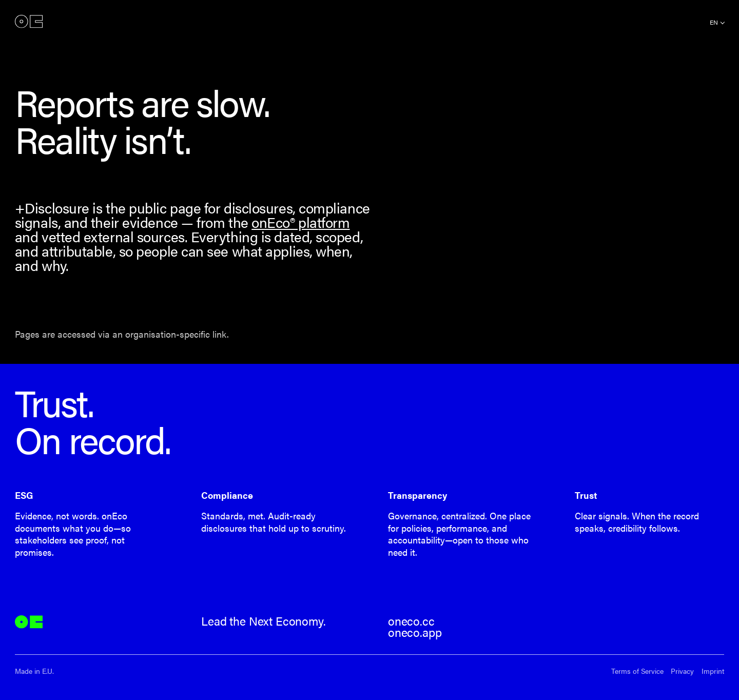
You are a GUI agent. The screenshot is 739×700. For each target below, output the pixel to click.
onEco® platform (300, 222)
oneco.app (415, 632)
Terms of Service (637, 671)
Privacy (682, 671)
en (714, 22)
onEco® (29, 22)
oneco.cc (411, 621)
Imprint (713, 671)
